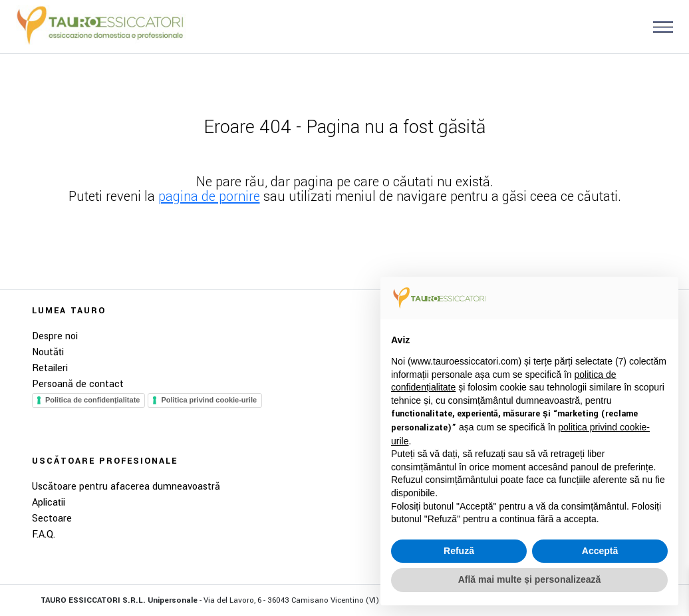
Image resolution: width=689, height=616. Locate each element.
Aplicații (49, 503)
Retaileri (50, 368)
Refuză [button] (459, 551)
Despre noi (55, 336)
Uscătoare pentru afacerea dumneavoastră (126, 487)
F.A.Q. (44, 535)
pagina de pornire (209, 197)
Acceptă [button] (600, 551)
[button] (658, 26)
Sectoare (52, 519)
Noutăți (48, 352)
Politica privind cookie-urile (209, 400)
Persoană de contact (78, 384)
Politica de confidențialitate (92, 400)
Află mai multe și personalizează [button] (530, 579)
